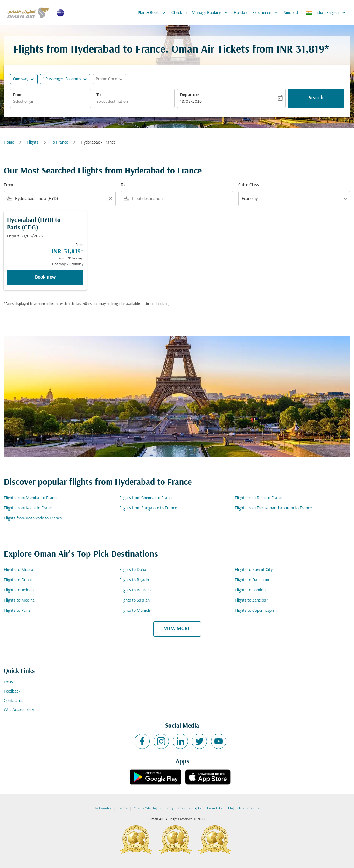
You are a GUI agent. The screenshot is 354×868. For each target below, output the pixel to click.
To (98, 95)
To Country (103, 808)
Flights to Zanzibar (251, 600)
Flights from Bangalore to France (148, 508)
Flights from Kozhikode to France (33, 518)
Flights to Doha (133, 570)
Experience (267, 13)
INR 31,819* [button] (303, 50)
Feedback (12, 692)
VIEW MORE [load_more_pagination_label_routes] (177, 629)
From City (215, 808)
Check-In (179, 13)
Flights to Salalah (135, 600)
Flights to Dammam (252, 580)
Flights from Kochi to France (29, 508)
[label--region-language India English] (326, 13)
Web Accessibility (19, 710)
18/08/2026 (191, 102)
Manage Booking (212, 13)
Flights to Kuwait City (254, 570)
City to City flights (147, 808)
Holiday (240, 13)
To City (122, 808)
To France (60, 142)
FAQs (8, 682)
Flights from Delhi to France (259, 498)
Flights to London (250, 590)
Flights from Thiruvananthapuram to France (273, 508)
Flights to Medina (19, 600)
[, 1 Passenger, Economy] (62, 79)
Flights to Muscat (19, 570)
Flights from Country (244, 808)
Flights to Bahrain (135, 590)
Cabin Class (249, 185)
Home (9, 142)
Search (316, 98)
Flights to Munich (135, 611)
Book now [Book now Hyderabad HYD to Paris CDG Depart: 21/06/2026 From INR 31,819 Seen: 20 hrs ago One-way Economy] (45, 277)
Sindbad (291, 13)
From (18, 95)
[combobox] (51, 102)
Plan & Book (153, 13)
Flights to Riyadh (134, 580)
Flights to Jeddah (19, 590)
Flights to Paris (17, 611)
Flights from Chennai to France (146, 498)
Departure (190, 95)
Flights (33, 142)
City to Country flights (184, 808)
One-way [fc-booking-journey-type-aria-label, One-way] (21, 79)
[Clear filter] (110, 199)
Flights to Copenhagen (254, 611)
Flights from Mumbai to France (31, 498)
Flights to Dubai (18, 580)
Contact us (14, 701)
